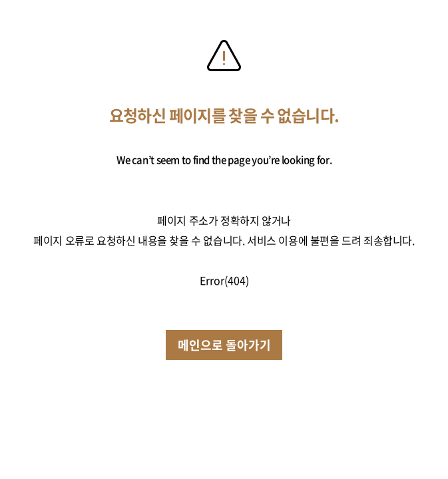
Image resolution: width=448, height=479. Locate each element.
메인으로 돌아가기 (224, 345)
